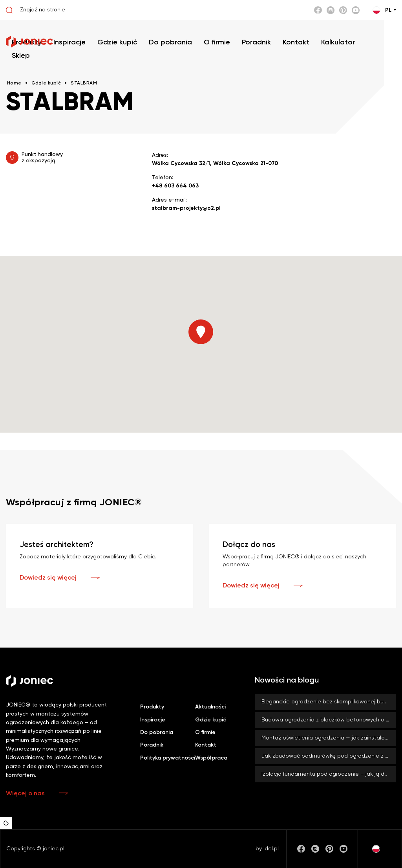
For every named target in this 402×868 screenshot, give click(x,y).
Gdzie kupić (211, 720)
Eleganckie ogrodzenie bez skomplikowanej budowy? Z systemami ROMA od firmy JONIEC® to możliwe (329, 702)
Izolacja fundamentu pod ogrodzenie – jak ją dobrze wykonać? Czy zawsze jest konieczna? (329, 774)
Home (14, 83)
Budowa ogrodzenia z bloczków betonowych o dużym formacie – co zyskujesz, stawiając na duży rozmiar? (329, 720)
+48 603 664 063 (175, 186)
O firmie (205, 732)
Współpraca (211, 758)
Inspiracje (153, 720)
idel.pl (271, 849)
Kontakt (206, 745)
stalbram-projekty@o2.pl (186, 208)
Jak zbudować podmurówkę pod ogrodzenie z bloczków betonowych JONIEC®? (329, 756)
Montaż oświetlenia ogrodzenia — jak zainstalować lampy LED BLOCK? (329, 738)
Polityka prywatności (168, 758)
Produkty (152, 707)
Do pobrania (157, 732)
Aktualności (210, 707)
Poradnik (152, 745)
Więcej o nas (25, 794)
